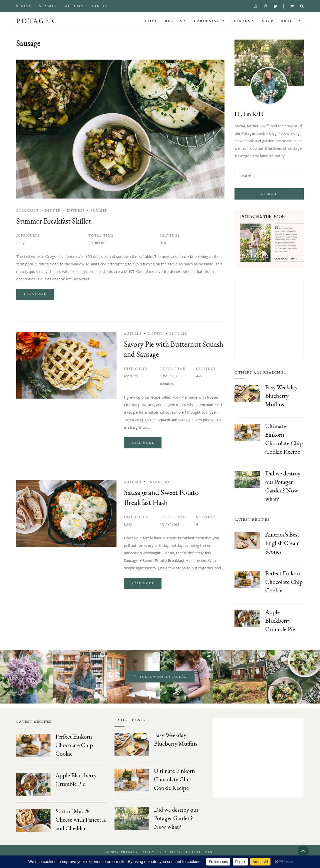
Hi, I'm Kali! (249, 122)
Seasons (241, 25)
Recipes (174, 25)
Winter (100, 6)
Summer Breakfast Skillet (53, 229)
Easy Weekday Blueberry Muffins (281, 404)
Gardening (207, 25)
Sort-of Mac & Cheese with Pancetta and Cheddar (81, 828)
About (288, 25)
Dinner (53, 219)
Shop (268, 25)
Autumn (74, 6)
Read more (35, 303)
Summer (48, 6)
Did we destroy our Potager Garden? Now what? (176, 827)
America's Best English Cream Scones (282, 551)
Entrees (76, 219)
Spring (24, 6)
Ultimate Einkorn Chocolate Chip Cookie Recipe (174, 788)
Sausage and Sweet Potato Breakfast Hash (161, 506)
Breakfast (28, 219)
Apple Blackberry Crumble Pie (280, 629)
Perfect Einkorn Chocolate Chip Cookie (284, 590)
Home (151, 25)
